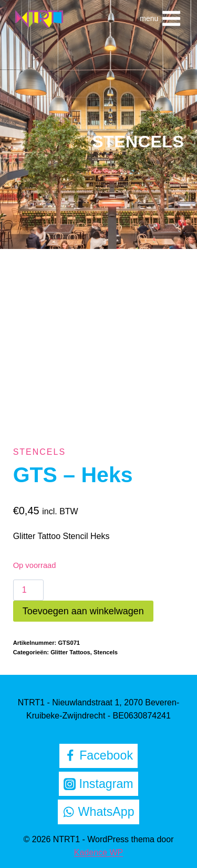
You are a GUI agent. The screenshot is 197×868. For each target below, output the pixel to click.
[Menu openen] (161, 18)
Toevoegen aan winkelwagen (83, 611)
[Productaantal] (28, 590)
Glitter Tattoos (70, 652)
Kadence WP (98, 852)
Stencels (138, 142)
